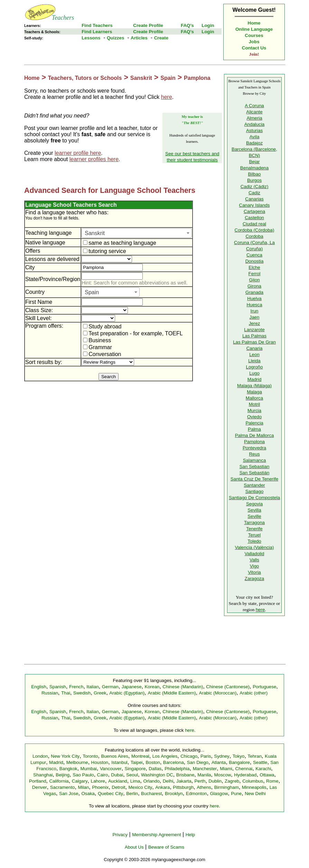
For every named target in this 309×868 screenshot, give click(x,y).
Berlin (132, 794)
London (40, 756)
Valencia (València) (255, 547)
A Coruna (254, 106)
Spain (168, 78)
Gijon (254, 280)
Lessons (91, 38)
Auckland (118, 781)
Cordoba (254, 236)
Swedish (82, 693)
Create (161, 38)
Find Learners (97, 32)
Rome (272, 781)
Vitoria (254, 572)
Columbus (253, 781)
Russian (50, 693)
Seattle (260, 762)
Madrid (255, 379)
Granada (254, 292)
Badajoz (254, 143)
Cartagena (254, 211)
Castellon (254, 218)
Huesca (254, 305)
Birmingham (227, 787)
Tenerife (254, 529)
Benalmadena (254, 168)
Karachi (263, 769)
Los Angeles (165, 756)
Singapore (135, 769)
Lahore (98, 781)
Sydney (222, 756)
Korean (152, 687)
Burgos (254, 180)
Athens (204, 787)
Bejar (254, 162)
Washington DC (157, 775)
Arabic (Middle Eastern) (172, 693)
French (76, 687)
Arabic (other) (254, 693)
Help (190, 835)
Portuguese (264, 687)
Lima (135, 781)
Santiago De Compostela (254, 498)
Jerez (255, 323)
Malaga (254, 392)
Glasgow (219, 794)
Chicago (189, 756)
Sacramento (63, 787)
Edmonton (196, 794)
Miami (226, 769)
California (59, 781)
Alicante (254, 112)
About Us (134, 847)
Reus (254, 454)
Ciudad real (254, 224)
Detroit (118, 787)
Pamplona (197, 78)
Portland (38, 781)
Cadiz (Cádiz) (255, 186)
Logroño (255, 367)
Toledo (254, 541)
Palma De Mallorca (255, 435)
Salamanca (255, 460)
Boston (153, 762)
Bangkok (68, 769)
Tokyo (239, 756)
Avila (255, 137)
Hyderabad (245, 775)
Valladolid (255, 554)
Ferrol (255, 274)
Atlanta (219, 762)
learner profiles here (94, 159)
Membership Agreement (157, 835)
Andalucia (255, 124)
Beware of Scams (166, 847)
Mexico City (140, 787)
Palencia (254, 423)
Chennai (244, 769)
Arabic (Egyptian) (127, 693)
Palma (254, 429)
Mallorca (254, 398)
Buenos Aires (115, 756)
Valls (254, 560)
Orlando (151, 781)
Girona (254, 286)
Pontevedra (254, 448)
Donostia (255, 261)
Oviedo (254, 417)
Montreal (140, 756)
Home (254, 23)
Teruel (254, 535)
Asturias (254, 130)
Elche (254, 267)
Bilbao (254, 174)
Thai (66, 693)
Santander (254, 485)
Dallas (155, 769)
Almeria (254, 118)
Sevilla (254, 510)
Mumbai (89, 769)
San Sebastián (255, 473)
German (110, 687)
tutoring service (105, 251)
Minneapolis (254, 787)
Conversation (102, 354)
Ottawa (267, 775)
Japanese (132, 687)
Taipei (137, 762)
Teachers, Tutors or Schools (85, 78)
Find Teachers (97, 25)
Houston (100, 762)
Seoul (132, 775)
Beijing (63, 775)
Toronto (90, 756)
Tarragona (254, 522)
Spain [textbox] (92, 292)
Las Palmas (254, 336)
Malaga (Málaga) (254, 386)
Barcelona (174, 762)
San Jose (69, 794)
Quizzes (115, 38)
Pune (236, 794)
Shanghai (43, 775)
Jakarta (184, 781)
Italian (93, 687)
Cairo (103, 775)
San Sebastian (255, 466)
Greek (100, 693)
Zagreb (232, 781)
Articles (139, 38)
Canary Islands (255, 205)
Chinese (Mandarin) (183, 687)
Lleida (254, 361)
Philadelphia (177, 769)
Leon (254, 354)
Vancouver (111, 769)
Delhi (168, 781)
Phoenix (100, 787)
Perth (200, 781)
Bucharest (151, 794)
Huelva (254, 298)
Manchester (205, 769)
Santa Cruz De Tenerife (254, 479)
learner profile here (78, 153)
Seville (254, 516)
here (167, 97)
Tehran (255, 756)
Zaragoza (254, 578)
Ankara (162, 787)
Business (97, 340)
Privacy (120, 835)
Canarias (254, 199)
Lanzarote (254, 330)
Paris (206, 756)
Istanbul (119, 762)
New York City (65, 756)
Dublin (215, 781)
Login (208, 25)
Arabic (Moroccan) (218, 693)
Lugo (254, 373)
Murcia (254, 410)
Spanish (58, 687)
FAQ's (187, 25)
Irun (255, 311)
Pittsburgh (183, 787)
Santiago (255, 491)
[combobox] (137, 233)
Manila (204, 775)
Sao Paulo (83, 775)
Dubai (117, 775)
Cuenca (254, 255)
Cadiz (254, 193)
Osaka (88, 794)
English (39, 687)
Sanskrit (141, 78)
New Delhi (255, 794)
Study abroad (102, 326)
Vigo (254, 566)
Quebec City (110, 794)
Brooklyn (174, 794)
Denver (40, 787)
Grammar (97, 347)
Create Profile (148, 25)
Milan (83, 787)
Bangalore (239, 762)
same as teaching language (120, 243)
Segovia (254, 504)
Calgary (80, 781)
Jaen (255, 317)
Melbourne (77, 762)
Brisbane (185, 775)
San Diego (198, 762)
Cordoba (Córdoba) (255, 230)
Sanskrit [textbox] (95, 233)
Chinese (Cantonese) (228, 687)
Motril (255, 404)
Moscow (222, 775)
